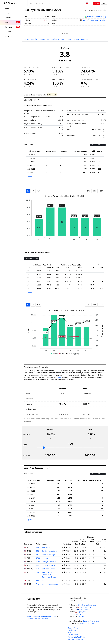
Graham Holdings (49, 555)
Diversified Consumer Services (94, 20)
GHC (37, 555)
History (26, 39)
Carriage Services (48, 565)
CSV (101, 191)
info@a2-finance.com (91, 621)
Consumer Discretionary (97, 17)
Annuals (34, 39)
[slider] (44, 448)
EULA (70, 632)
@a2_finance (84, 612)
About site (36, 616)
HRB (37, 548)
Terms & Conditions (76, 639)
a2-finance (81, 616)
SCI (37, 551)
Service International (50, 551)
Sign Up (97, 3)
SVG (88, 191)
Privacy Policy (73, 635)
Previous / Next (44, 39)
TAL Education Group (50, 584)
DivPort (59, 377)
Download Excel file (98, 145)
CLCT (38, 569)
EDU (37, 572)
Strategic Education (49, 562)
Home (86, 10)
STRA (38, 562)
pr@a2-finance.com (87, 623)
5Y (28, 191)
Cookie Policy (73, 628)
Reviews (45, 619)
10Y (33, 191)
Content (30, 619)
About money (46, 616)
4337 (38, 581)
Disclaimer (72, 630)
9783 (38, 558)
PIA (43, 581)
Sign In (104, 3)
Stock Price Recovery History (62, 39)
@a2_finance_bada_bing (87, 605)
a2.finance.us (86, 607)
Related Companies (81, 39)
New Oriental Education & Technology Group (49, 575)
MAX (39, 191)
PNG (94, 191)
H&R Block (46, 547)
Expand (29, 176)
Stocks (93, 10)
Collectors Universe (49, 569)
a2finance (84, 609)
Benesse (45, 558)
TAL (37, 584)
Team (55, 616)
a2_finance (77, 614)
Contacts (37, 619)
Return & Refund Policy (77, 637)
